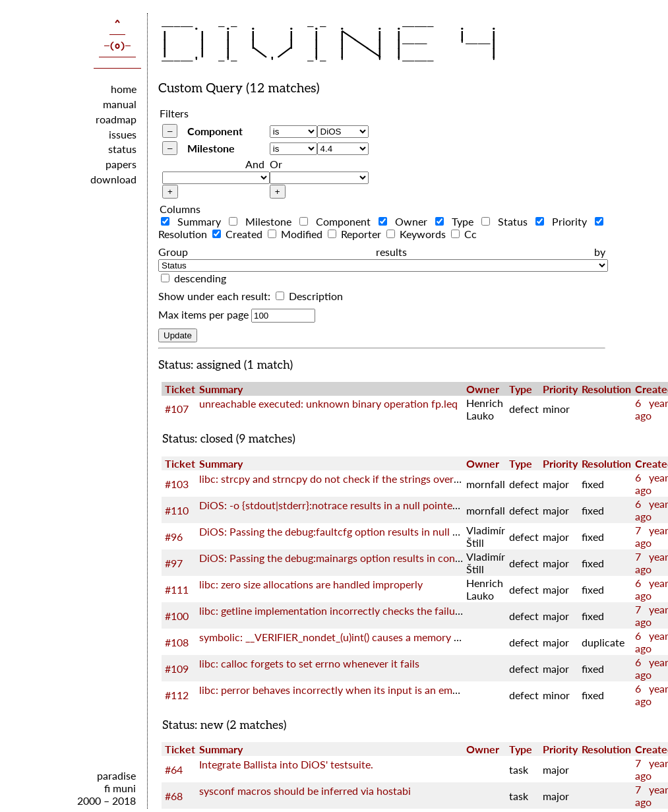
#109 (177, 669)
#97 (174, 563)
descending (200, 278)
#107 (177, 409)
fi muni (120, 788)
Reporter (356, 234)
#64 (174, 769)
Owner (406, 221)
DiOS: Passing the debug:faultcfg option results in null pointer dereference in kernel (393, 531)
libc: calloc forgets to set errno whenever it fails (309, 663)
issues (123, 134)
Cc (464, 234)
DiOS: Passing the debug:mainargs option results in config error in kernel (367, 558)
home (124, 89)
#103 (177, 484)
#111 (177, 589)
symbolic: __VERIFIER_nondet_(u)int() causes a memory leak (336, 637)
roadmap (116, 119)
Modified (296, 234)
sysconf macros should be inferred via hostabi (305, 791)
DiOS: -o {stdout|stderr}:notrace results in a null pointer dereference (357, 505)
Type (457, 221)
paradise (116, 775)
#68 (174, 796)
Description (309, 296)
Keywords (417, 234)
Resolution (606, 389)
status (122, 149)
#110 (177, 510)
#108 (177, 642)
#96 (174, 537)
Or (276, 164)
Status (507, 221)
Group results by (382, 252)
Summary (194, 221)
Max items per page (203, 314)
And (255, 164)
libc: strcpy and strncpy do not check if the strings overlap (333, 479)
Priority (564, 221)
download (113, 179)
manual (120, 104)
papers (121, 164)
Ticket (180, 389)
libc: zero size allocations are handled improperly (311, 584)
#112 (177, 695)
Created (239, 234)
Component (215, 131)
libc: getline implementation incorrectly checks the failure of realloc (355, 610)
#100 (177, 616)
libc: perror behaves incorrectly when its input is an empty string (348, 690)
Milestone (211, 148)
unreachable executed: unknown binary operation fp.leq (328, 403)
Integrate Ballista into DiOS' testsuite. (286, 764)
